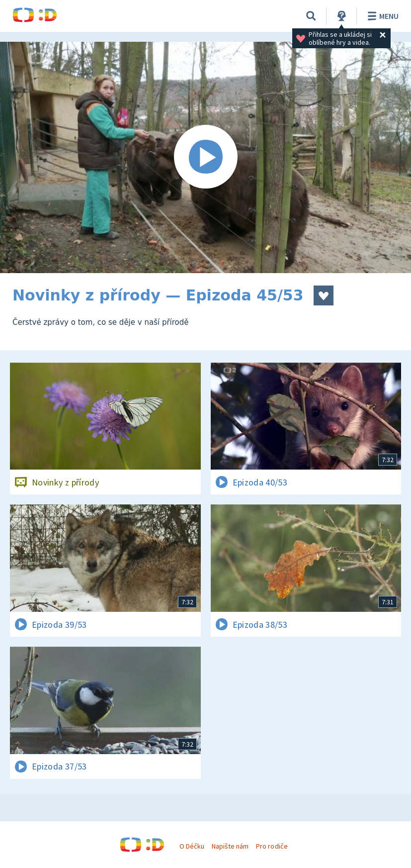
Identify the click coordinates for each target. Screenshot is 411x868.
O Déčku (192, 846)
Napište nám (230, 846)
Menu (381, 16)
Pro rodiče (272, 846)
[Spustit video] (205, 157)
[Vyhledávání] (311, 16)
